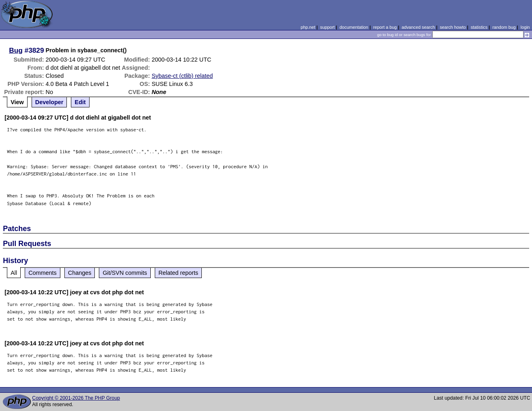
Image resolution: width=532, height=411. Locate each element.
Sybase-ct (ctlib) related (182, 76)
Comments (43, 273)
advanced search (418, 27)
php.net (308, 27)
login (525, 27)
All (14, 273)
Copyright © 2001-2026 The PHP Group (76, 398)
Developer (49, 102)
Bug (16, 50)
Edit (80, 102)
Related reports (178, 273)
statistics (479, 27)
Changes (80, 273)
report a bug (385, 27)
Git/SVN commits (125, 273)
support (327, 27)
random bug (504, 27)
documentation (354, 27)
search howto (453, 27)
